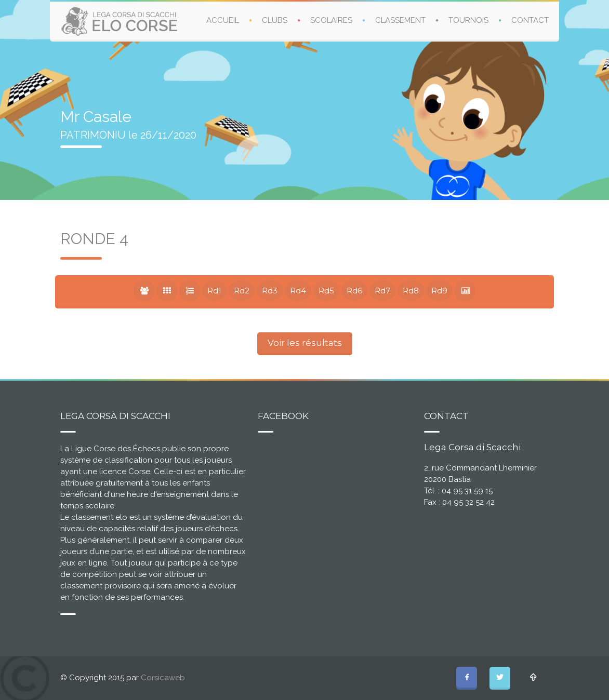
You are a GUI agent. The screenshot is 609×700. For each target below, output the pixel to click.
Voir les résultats (305, 343)
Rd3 (270, 291)
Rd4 (298, 291)
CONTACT (530, 20)
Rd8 (411, 291)
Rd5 (326, 291)
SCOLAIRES (331, 20)
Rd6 (354, 291)
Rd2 (242, 291)
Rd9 (439, 291)
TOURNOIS (468, 20)
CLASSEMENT (400, 20)
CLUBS (275, 20)
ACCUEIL (223, 20)
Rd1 (214, 291)
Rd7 (382, 291)
